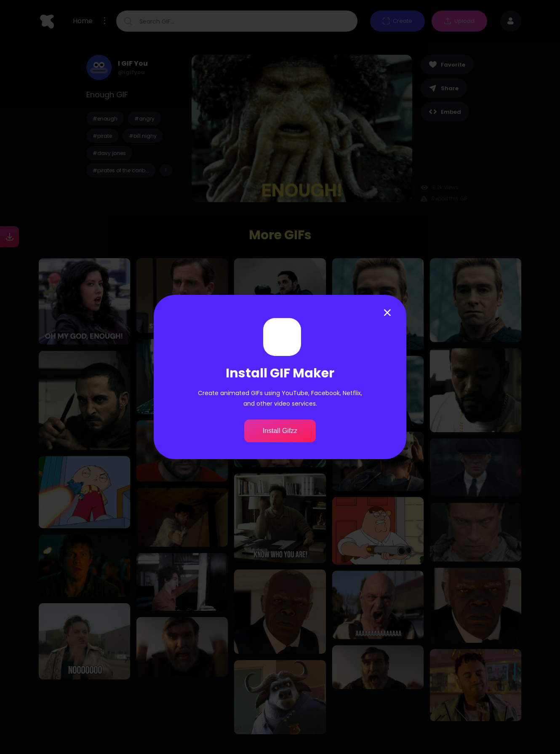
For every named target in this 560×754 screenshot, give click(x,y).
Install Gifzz (280, 431)
